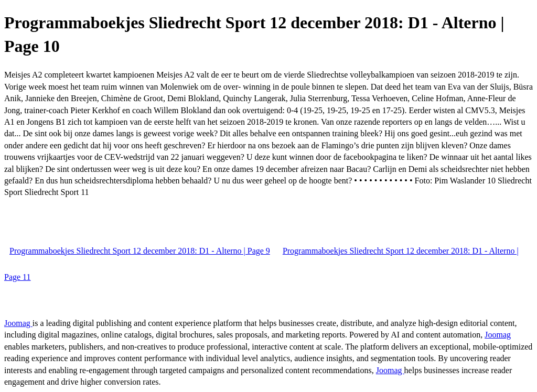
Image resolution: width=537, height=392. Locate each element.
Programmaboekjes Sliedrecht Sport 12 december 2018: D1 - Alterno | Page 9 (140, 251)
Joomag (18, 323)
